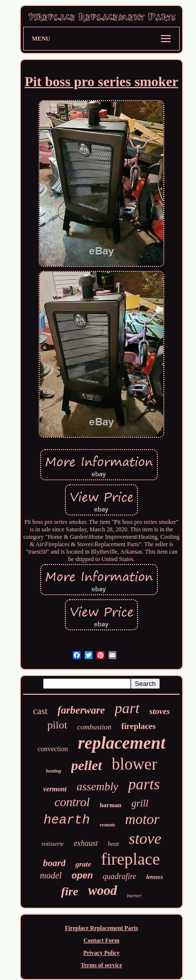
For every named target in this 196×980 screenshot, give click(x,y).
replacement (122, 743)
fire (70, 891)
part (127, 708)
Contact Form (101, 940)
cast (41, 711)
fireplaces (139, 726)
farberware (81, 710)
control (72, 802)
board (54, 863)
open (82, 876)
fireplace (130, 859)
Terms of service (101, 965)
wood (103, 890)
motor (142, 819)
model (51, 876)
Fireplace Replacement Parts (101, 928)
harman (110, 805)
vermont (55, 789)
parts (144, 784)
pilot (57, 725)
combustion (94, 727)
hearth (67, 820)
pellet (87, 765)
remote (108, 825)
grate (83, 864)
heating (54, 771)
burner (135, 895)
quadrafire (120, 876)
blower (135, 764)
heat (113, 844)
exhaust (86, 843)
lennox (154, 877)
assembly (98, 787)
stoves (160, 711)
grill (140, 803)
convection (53, 749)
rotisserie (53, 844)
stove (145, 838)
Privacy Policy (101, 953)
